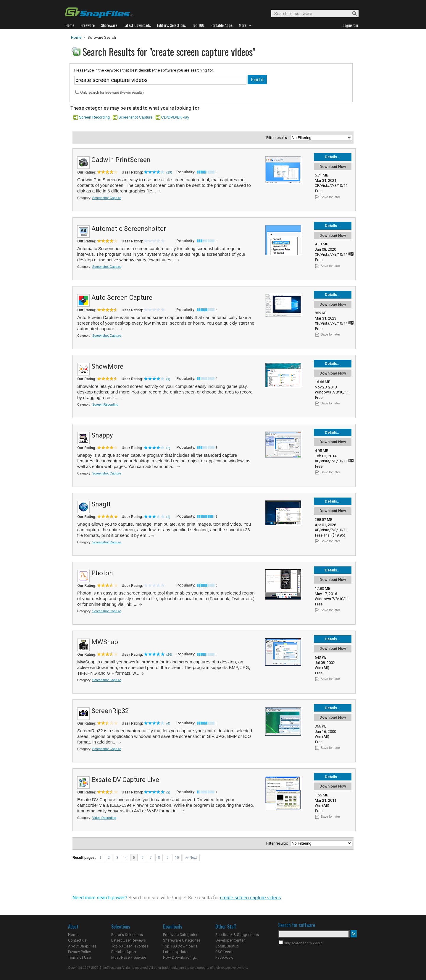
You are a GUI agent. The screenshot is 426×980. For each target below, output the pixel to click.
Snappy (102, 435)
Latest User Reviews (129, 940)
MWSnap (105, 642)
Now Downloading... (180, 957)
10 (177, 858)
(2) (168, 448)
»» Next (191, 858)
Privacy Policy (79, 952)
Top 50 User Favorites (130, 946)
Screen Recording (94, 117)
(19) (169, 172)
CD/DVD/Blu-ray (175, 117)
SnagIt (101, 504)
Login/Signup (227, 946)
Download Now (333, 167)
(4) (168, 723)
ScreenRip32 (110, 711)
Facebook (224, 957)
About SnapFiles (82, 946)
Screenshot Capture (135, 117)
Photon (102, 573)
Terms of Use (79, 957)
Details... (333, 157)
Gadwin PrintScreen (121, 160)
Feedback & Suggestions (237, 935)
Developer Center (230, 940)
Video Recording (104, 818)
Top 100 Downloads (180, 946)
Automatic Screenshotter (129, 229)
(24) (169, 655)
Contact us (77, 940)
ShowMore (107, 366)
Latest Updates (176, 952)
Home (76, 37)
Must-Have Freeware (129, 957)
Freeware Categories (181, 935)
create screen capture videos (250, 898)
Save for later (330, 197)
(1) (168, 379)
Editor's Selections (127, 935)
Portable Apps (124, 952)
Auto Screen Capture (122, 298)
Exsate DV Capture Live (125, 780)
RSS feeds (224, 952)
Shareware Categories (182, 940)
